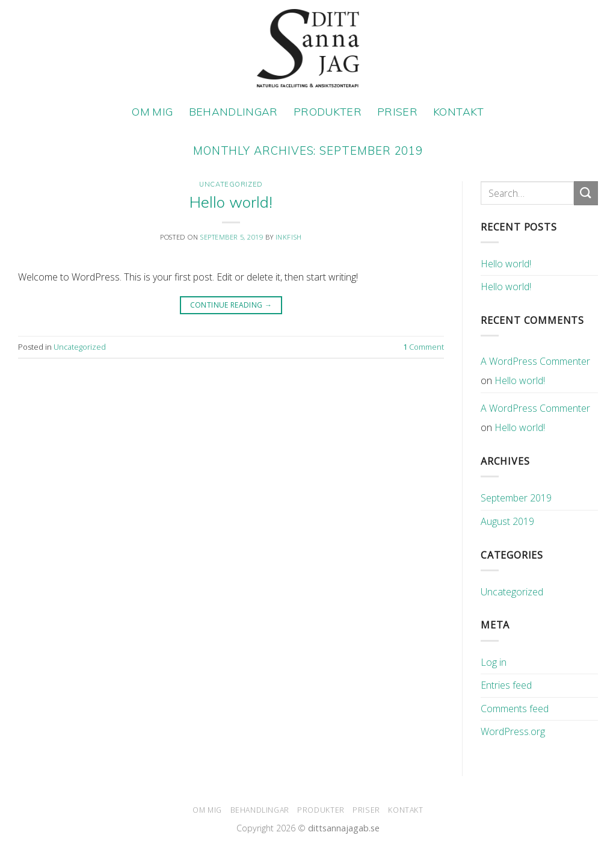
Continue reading (231, 305)
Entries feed (506, 685)
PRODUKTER (328, 111)
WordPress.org (513, 731)
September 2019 (516, 498)
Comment (423, 347)
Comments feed (515, 709)
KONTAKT (458, 111)
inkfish (289, 237)
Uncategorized (231, 184)
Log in (494, 662)
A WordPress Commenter (535, 361)
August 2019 (507, 521)
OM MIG (152, 111)
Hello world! (231, 202)
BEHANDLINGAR (233, 111)
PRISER (397, 111)
